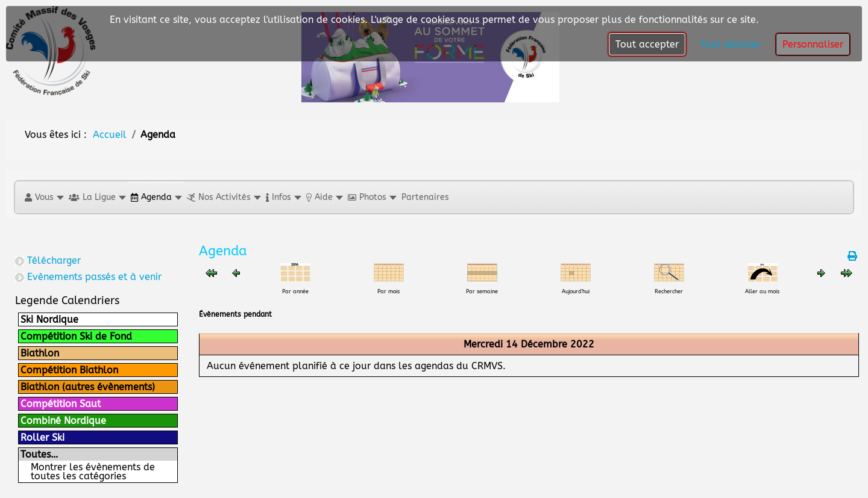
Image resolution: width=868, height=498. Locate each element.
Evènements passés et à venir (94, 277)
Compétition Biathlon (69, 370)
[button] (44, 197)
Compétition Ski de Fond (76, 336)
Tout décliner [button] (731, 44)
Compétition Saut (61, 404)
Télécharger (54, 260)
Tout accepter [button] (647, 44)
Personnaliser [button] (813, 44)
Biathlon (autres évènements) (88, 387)
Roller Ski (42, 437)
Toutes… (39, 454)
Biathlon (40, 353)
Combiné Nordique (63, 421)
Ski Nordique (49, 319)
